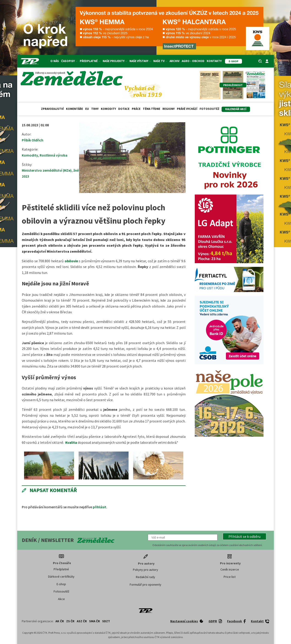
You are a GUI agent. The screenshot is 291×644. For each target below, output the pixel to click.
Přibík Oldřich (33, 140)
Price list (230, 577)
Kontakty (214, 61)
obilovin (71, 261)
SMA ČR (95, 621)
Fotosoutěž (209, 109)
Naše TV (160, 61)
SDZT (106, 621)
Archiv (174, 61)
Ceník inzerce (230, 569)
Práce (136, 109)
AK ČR (60, 621)
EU (87, 109)
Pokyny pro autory (145, 570)
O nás (55, 61)
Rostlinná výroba (54, 155)
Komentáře (74, 109)
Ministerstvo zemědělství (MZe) (47, 170)
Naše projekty (115, 61)
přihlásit (100, 507)
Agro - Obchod (193, 61)
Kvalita (71, 442)
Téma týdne (151, 109)
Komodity (108, 109)
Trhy (95, 109)
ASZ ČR (82, 621)
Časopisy (69, 61)
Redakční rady (145, 577)
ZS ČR (70, 621)
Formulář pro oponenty (145, 584)
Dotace (124, 109)
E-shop (61, 584)
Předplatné (90, 61)
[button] (244, 536)
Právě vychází (187, 109)
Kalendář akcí (236, 109)
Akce (61, 599)
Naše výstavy (140, 61)
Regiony (169, 109)
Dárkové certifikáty (61, 576)
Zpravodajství (52, 109)
